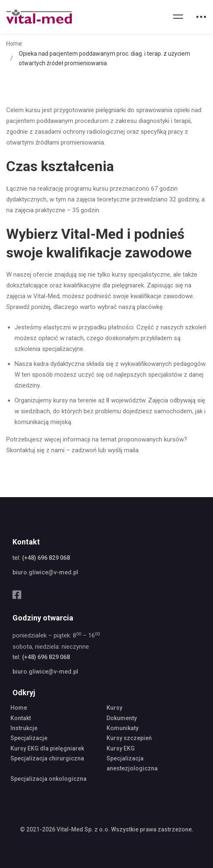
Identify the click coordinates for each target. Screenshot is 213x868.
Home (14, 44)
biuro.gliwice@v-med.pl (45, 572)
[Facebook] (17, 595)
